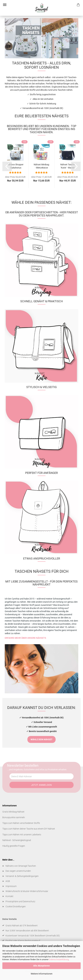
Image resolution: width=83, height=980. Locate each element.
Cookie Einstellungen (16, 906)
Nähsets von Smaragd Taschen (21, 866)
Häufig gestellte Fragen (14, 846)
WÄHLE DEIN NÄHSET (41, 739)
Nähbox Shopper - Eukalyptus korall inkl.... (15, 166)
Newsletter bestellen (23, 766)
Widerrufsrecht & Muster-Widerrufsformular (27, 891)
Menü (5, 5)
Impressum (11, 886)
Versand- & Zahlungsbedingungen (22, 876)
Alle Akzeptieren (41, 966)
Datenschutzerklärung (59, 959)
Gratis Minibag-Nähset (13, 812)
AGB (8, 881)
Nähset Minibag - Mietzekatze (41, 166)
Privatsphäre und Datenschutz (20, 901)
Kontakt (9, 896)
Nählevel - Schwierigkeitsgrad (17, 840)
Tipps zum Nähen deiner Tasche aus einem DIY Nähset (29, 829)
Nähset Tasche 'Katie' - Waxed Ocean (68, 166)
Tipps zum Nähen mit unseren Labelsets (22, 835)
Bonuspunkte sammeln (14, 817)
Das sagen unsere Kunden (18, 871)
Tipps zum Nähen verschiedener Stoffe (21, 823)
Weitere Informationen (42, 974)
